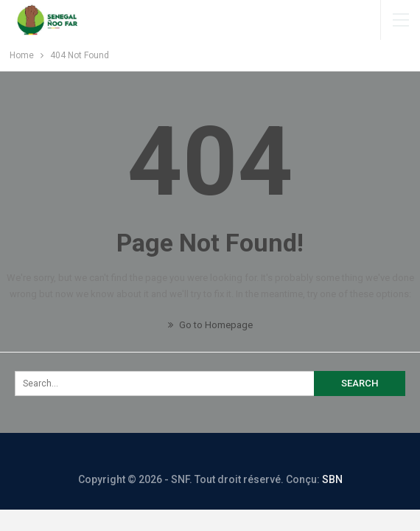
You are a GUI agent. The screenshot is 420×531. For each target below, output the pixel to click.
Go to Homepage (210, 325)
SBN (332, 479)
